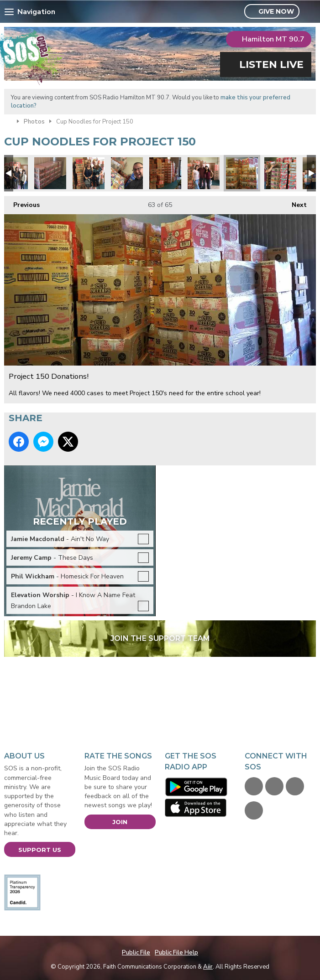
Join (120, 822)
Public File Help (176, 953)
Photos (34, 122)
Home (8, 121)
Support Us (40, 850)
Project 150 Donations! (50, 173)
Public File (136, 953)
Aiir (208, 967)
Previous (22, 203)
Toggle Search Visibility (310, 12)
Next (295, 203)
